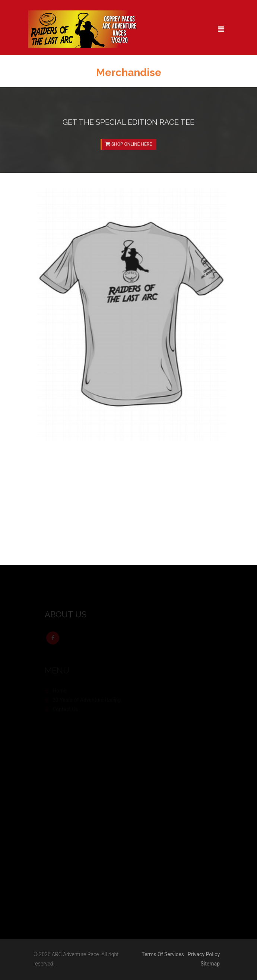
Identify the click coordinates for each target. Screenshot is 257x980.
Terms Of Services (163, 954)
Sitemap (210, 964)
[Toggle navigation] (221, 29)
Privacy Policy (204, 954)
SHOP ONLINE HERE (128, 146)
